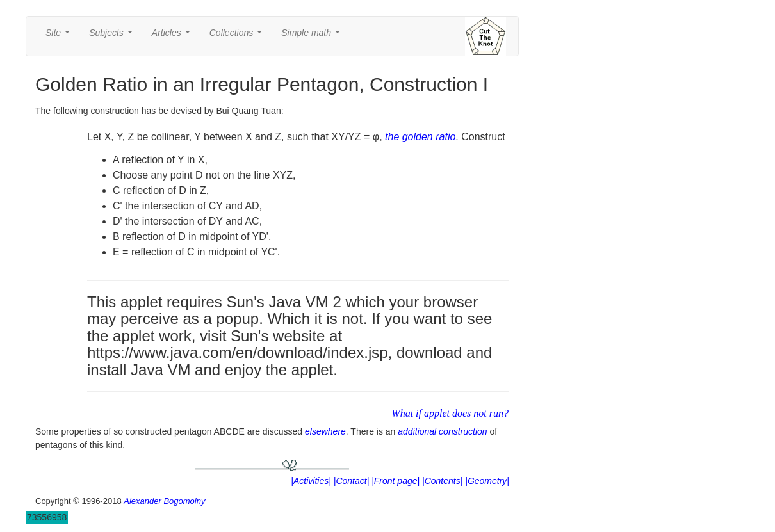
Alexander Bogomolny (164, 501)
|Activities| (311, 481)
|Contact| (352, 481)
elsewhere (325, 431)
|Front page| (396, 481)
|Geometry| (487, 481)
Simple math (313, 36)
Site (60, 36)
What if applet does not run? (450, 413)
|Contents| (442, 481)
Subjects (113, 36)
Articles (174, 36)
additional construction (442, 431)
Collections (238, 36)
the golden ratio (420, 137)
